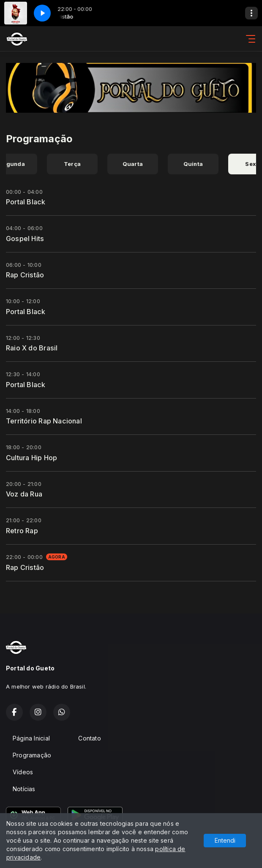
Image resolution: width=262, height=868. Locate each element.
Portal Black (26, 202)
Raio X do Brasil (32, 348)
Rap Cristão (25, 275)
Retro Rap (22, 531)
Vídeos (23, 772)
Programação (32, 755)
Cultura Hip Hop (31, 458)
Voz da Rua (24, 494)
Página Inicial (31, 738)
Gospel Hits (25, 239)
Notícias (24, 789)
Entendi (225, 840)
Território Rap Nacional (44, 421)
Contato (89, 738)
